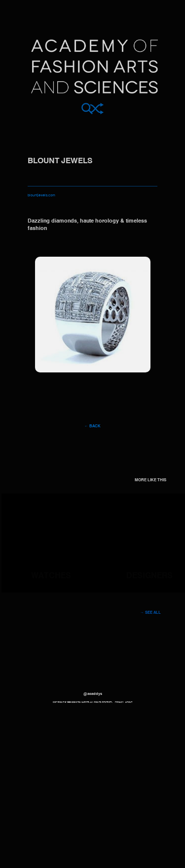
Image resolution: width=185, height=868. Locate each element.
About (129, 702)
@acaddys (93, 694)
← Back (92, 426)
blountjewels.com (41, 196)
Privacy (119, 702)
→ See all (150, 613)
